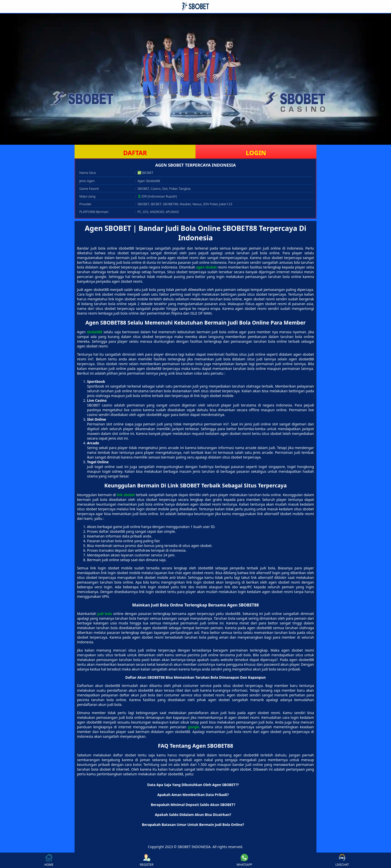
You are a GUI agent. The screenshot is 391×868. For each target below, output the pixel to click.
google (194, 727)
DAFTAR (135, 153)
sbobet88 (94, 332)
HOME (49, 860)
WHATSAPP (244, 860)
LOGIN (256, 153)
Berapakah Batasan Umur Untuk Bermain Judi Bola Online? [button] (193, 825)
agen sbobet (206, 267)
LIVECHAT (342, 860)
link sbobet (126, 495)
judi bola (105, 614)
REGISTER (147, 860)
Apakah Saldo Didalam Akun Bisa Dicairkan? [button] (193, 815)
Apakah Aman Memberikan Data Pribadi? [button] (193, 795)
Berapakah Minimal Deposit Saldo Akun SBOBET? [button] (193, 805)
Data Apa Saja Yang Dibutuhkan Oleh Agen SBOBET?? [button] (193, 785)
